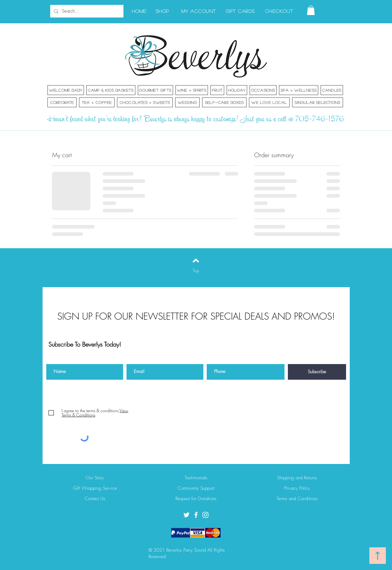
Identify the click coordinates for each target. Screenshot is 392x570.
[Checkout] (280, 11)
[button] (311, 10)
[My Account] (199, 11)
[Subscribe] (317, 372)
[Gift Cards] (241, 11)
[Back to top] (196, 260)
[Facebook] (196, 515)
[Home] (140, 11)
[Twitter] (187, 515)
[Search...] (86, 11)
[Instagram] (205, 515)
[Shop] (163, 11)
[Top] (196, 271)
